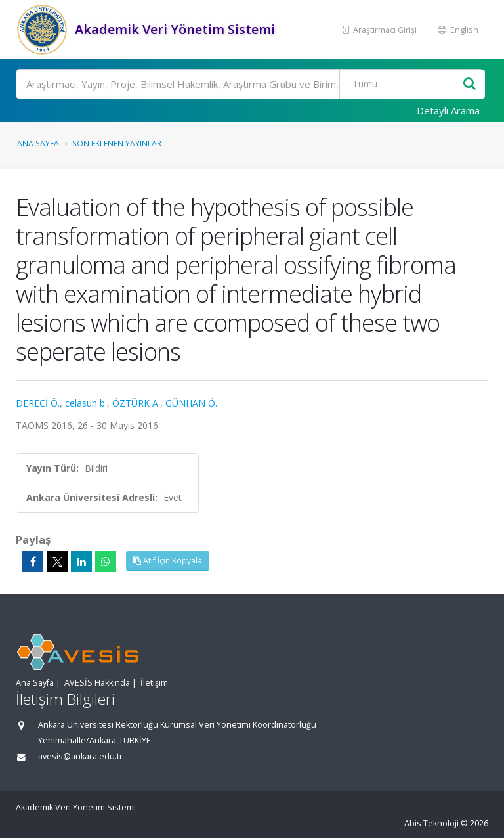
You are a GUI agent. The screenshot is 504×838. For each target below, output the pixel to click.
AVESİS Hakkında (97, 683)
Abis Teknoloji (431, 823)
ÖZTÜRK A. (136, 403)
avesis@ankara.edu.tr (80, 756)
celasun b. (86, 403)
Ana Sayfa (38, 143)
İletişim (154, 683)
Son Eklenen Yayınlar (117, 143)
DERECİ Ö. (38, 403)
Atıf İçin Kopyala (168, 561)
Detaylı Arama (448, 110)
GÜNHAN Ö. (191, 403)
